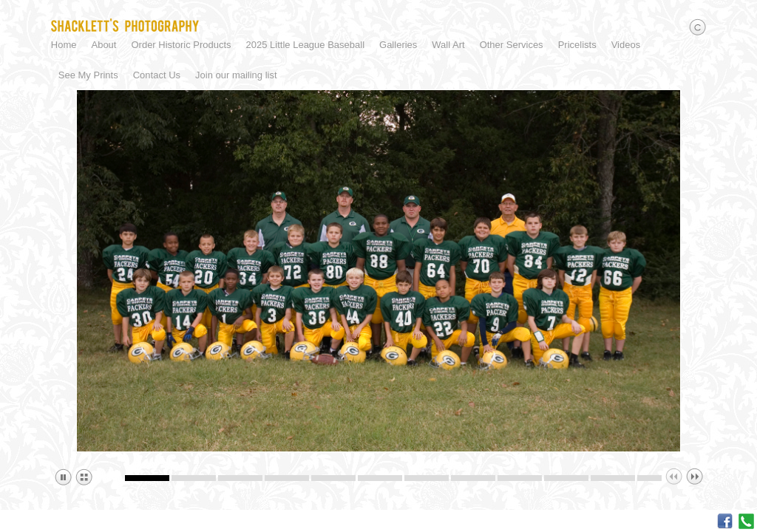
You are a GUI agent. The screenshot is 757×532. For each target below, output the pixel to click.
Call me (746, 521)
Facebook (725, 521)
